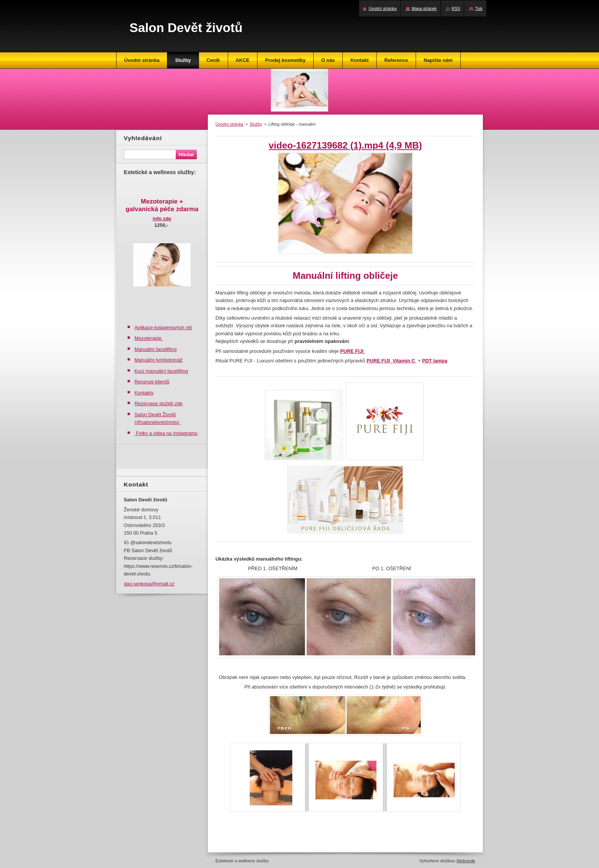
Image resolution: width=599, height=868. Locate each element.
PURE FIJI (352, 351)
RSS (456, 8)
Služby (256, 124)
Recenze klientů (152, 382)
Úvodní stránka (229, 124)
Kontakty (144, 393)
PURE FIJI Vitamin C (391, 361)
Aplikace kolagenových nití (163, 327)
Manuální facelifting (155, 349)
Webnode (466, 861)
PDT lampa (435, 361)
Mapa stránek (424, 8)
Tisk (479, 8)
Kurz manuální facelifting (161, 371)
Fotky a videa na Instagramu (166, 433)
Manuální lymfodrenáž (159, 360)
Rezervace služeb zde (159, 403)
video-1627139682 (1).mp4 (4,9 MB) (345, 145)
